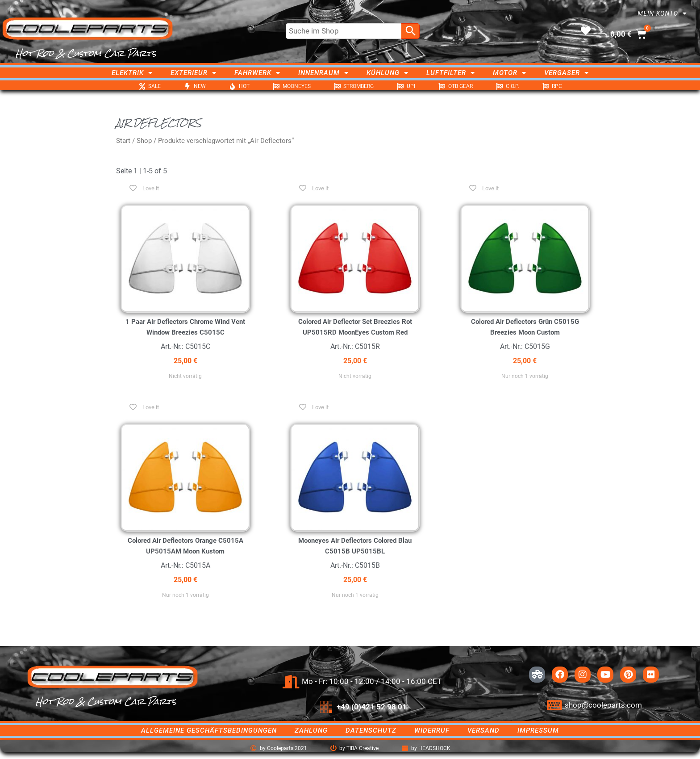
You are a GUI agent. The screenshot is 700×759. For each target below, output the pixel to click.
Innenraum (323, 73)
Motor (510, 73)
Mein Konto (662, 13)
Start (123, 141)
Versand (483, 730)
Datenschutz (371, 730)
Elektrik (132, 73)
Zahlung (311, 730)
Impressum (538, 730)
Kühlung (387, 73)
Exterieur (194, 73)
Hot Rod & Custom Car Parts (86, 53)
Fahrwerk (257, 73)
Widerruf (432, 730)
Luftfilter (451, 73)
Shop (144, 141)
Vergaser (567, 73)
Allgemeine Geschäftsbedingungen (209, 730)
